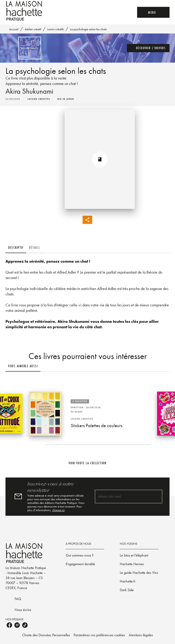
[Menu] (153, 12)
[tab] (16, 248)
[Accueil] (25, 11)
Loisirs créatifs (56, 29)
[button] (148, 48)
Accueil (14, 29)
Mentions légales (141, 635)
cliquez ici (58, 510)
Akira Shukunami (29, 91)
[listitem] (9, 625)
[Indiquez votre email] (123, 496)
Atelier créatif (33, 29)
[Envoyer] (157, 497)
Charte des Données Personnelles (46, 635)
